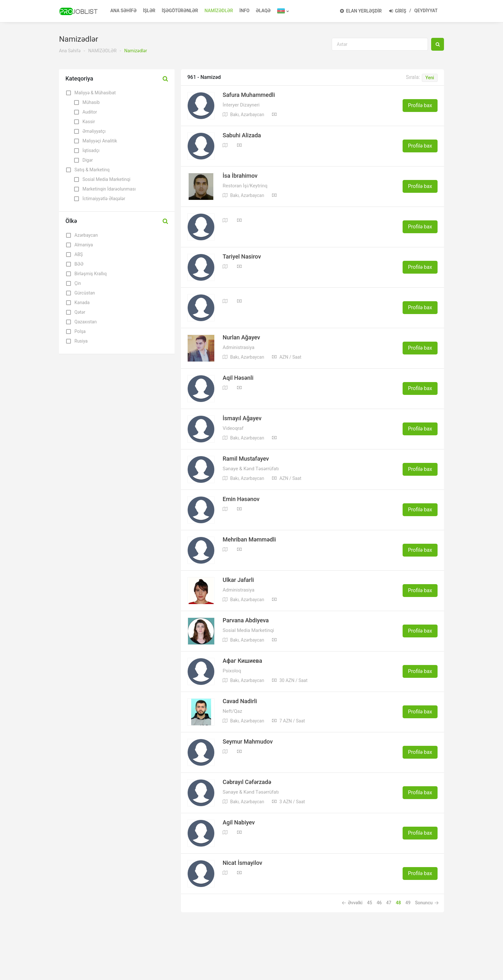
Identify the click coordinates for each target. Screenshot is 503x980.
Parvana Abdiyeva (246, 620)
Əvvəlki (352, 903)
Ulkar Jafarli (238, 580)
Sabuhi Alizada (242, 135)
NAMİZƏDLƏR (219, 11)
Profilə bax (420, 105)
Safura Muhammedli (249, 95)
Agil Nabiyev (239, 822)
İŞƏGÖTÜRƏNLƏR (180, 11)
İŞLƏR (149, 11)
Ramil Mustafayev (246, 459)
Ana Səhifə (70, 51)
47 (389, 903)
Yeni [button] (430, 78)
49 (408, 903)
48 (398, 903)
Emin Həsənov (241, 499)
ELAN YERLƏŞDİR (361, 11)
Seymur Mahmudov (248, 742)
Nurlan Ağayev (241, 337)
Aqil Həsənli (238, 378)
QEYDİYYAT (426, 11)
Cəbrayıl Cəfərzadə (247, 782)
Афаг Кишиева (242, 661)
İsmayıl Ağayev (242, 418)
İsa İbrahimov (240, 176)
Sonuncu (427, 903)
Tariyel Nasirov (242, 257)
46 (379, 903)
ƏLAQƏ (263, 11)
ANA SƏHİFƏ (124, 11)
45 (370, 903)
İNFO (244, 11)
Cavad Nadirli (240, 701)
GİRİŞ (398, 11)
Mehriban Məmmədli (249, 540)
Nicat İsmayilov (243, 863)
